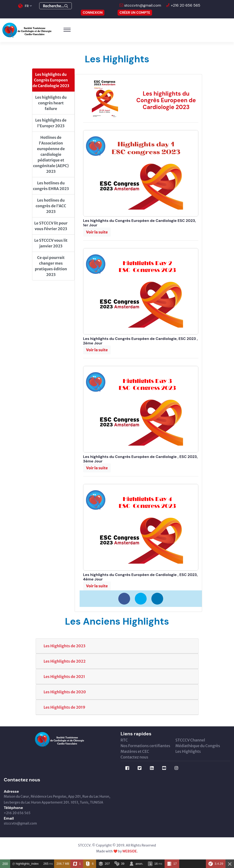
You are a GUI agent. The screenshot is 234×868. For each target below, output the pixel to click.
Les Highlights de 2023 (65, 646)
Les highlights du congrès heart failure (51, 103)
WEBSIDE (130, 851)
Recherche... (55, 6)
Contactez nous (134, 757)
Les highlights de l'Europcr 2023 (51, 123)
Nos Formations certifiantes (145, 746)
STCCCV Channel (190, 740)
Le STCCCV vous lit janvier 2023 (51, 243)
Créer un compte (135, 13)
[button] (97, 232)
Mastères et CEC (135, 751)
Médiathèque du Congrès (198, 746)
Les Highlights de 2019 (65, 707)
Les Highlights (188, 751)
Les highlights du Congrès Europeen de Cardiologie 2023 (51, 80)
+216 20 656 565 (185, 5)
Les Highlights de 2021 (64, 677)
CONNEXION (93, 13)
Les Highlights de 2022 (65, 661)
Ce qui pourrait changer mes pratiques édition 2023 (51, 266)
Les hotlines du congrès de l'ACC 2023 (51, 206)
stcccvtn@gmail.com (142, 5)
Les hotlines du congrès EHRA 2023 (51, 186)
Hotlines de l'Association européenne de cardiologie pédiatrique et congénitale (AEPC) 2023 (51, 154)
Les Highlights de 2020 (65, 692)
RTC (124, 740)
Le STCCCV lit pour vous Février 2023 (51, 226)
